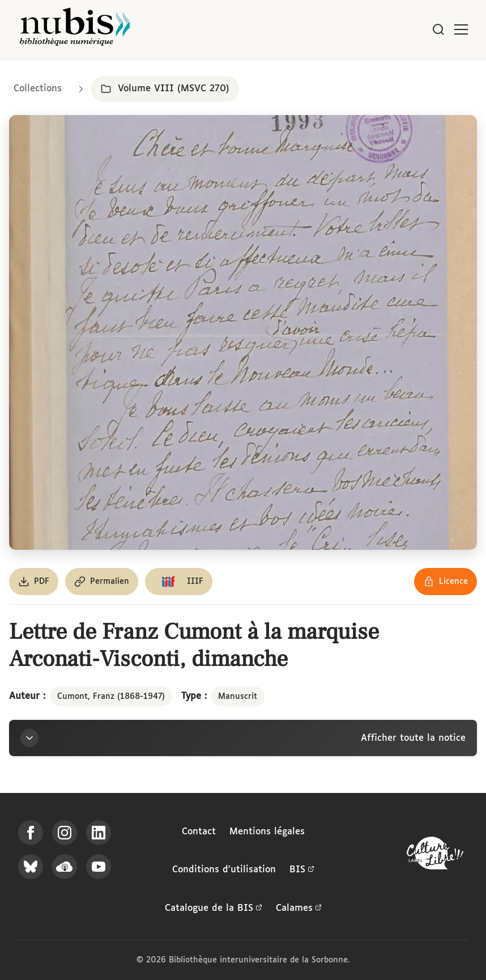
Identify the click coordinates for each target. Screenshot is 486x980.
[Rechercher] (438, 29)
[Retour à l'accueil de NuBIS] (75, 29)
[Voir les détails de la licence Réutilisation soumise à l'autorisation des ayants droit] (445, 582)
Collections (38, 89)
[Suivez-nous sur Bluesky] (31, 867)
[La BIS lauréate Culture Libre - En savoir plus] (435, 856)
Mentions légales (267, 832)
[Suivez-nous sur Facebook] (31, 833)
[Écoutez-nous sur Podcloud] (65, 867)
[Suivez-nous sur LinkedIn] (99, 833)
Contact (199, 832)
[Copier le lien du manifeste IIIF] (179, 582)
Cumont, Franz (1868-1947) (111, 697)
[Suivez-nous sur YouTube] (99, 867)
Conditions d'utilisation (224, 870)
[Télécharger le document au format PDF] (34, 582)
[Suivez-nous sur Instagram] (65, 833)
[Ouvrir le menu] (461, 29)
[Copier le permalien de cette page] (102, 582)
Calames (299, 909)
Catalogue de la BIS (214, 909)
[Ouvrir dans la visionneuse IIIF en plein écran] (243, 332)
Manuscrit (238, 697)
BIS (302, 870)
